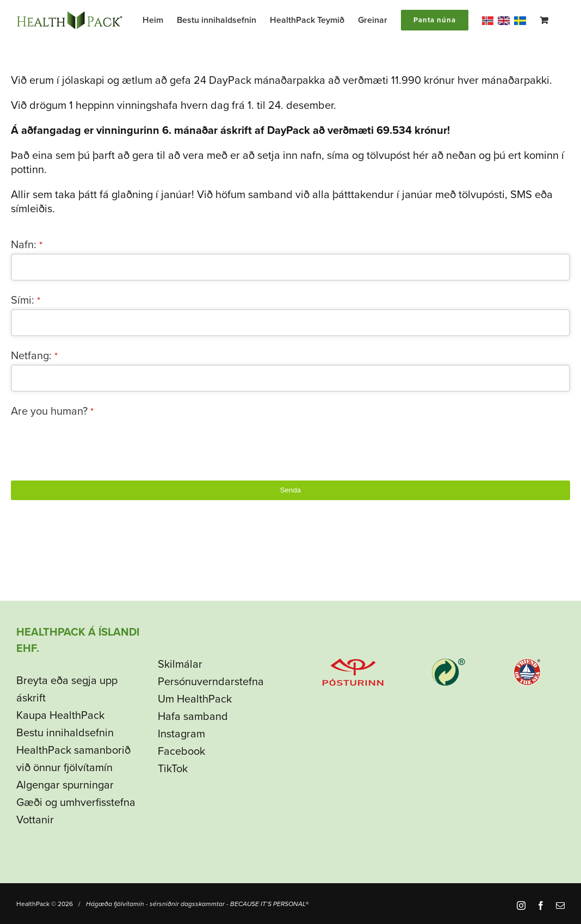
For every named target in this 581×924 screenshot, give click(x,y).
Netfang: (34, 356)
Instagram (181, 734)
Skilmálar (180, 664)
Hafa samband (193, 717)
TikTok (173, 769)
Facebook (181, 751)
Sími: (26, 300)
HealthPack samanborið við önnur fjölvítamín (73, 759)
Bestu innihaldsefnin (65, 733)
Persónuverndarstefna (211, 682)
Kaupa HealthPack (60, 716)
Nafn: (27, 245)
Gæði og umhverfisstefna (76, 803)
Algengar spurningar (65, 785)
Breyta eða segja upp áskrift (67, 689)
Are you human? (52, 411)
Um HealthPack (195, 699)
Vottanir (35, 820)
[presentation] (94, 441)
